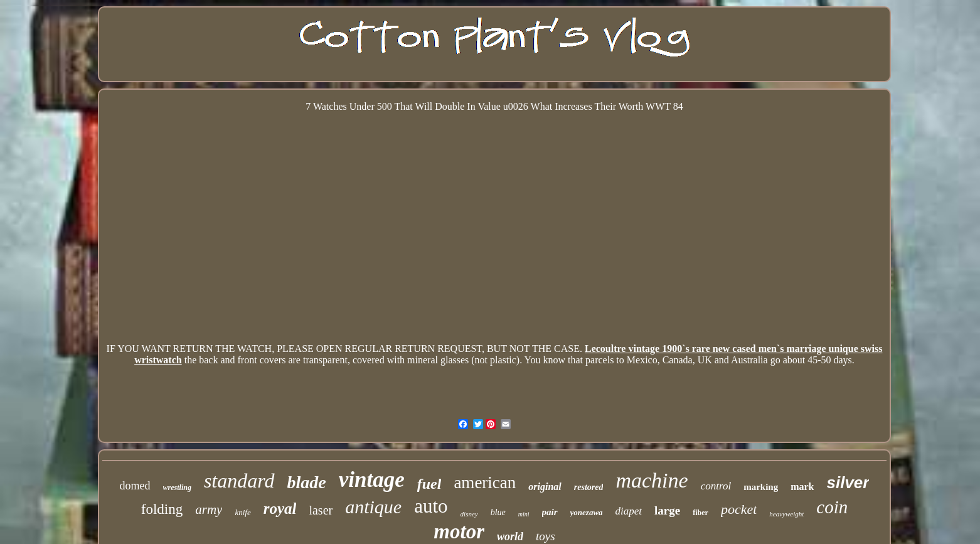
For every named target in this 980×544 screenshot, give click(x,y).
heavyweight (786, 514)
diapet (629, 511)
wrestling (177, 488)
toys (546, 536)
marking (761, 487)
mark (802, 487)
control (716, 486)
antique (373, 507)
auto (431, 506)
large (667, 510)
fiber (700, 513)
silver (848, 483)
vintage (372, 480)
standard (239, 481)
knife (242, 512)
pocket (739, 509)
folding (162, 509)
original (545, 487)
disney (469, 514)
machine (652, 480)
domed (135, 486)
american (485, 483)
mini (524, 514)
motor (459, 531)
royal (280, 509)
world (510, 536)
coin (832, 507)
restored (589, 487)
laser (321, 510)
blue (498, 512)
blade (307, 482)
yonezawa (587, 512)
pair (550, 512)
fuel (429, 484)
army (209, 509)
